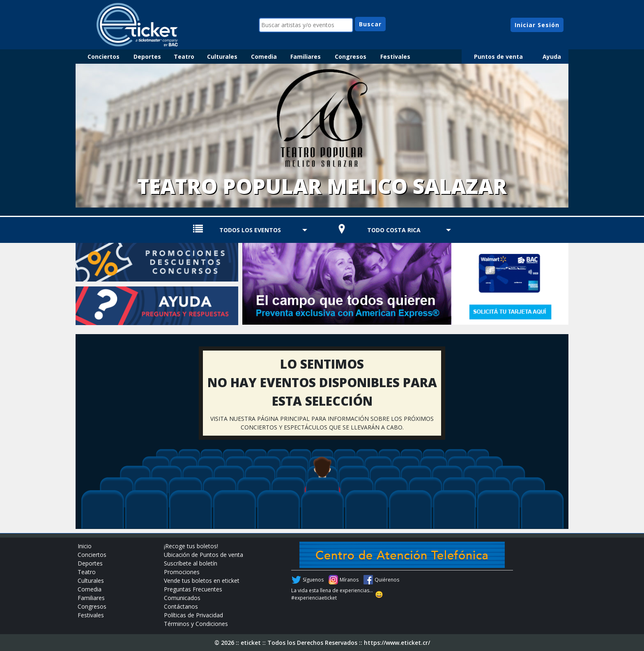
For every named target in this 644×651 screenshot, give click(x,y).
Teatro (184, 57)
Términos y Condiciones (196, 624)
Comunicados (182, 598)
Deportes (147, 57)
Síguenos (313, 580)
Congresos (351, 57)
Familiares (306, 57)
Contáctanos (181, 606)
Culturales (222, 57)
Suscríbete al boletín (191, 563)
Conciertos (103, 57)
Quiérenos (387, 580)
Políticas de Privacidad (193, 615)
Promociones (182, 572)
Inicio (85, 546)
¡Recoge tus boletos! (191, 546)
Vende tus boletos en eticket (202, 581)
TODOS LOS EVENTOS (250, 230)
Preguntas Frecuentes (193, 589)
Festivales (395, 57)
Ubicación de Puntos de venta (204, 555)
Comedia (264, 57)
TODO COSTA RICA (394, 230)
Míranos (349, 580)
